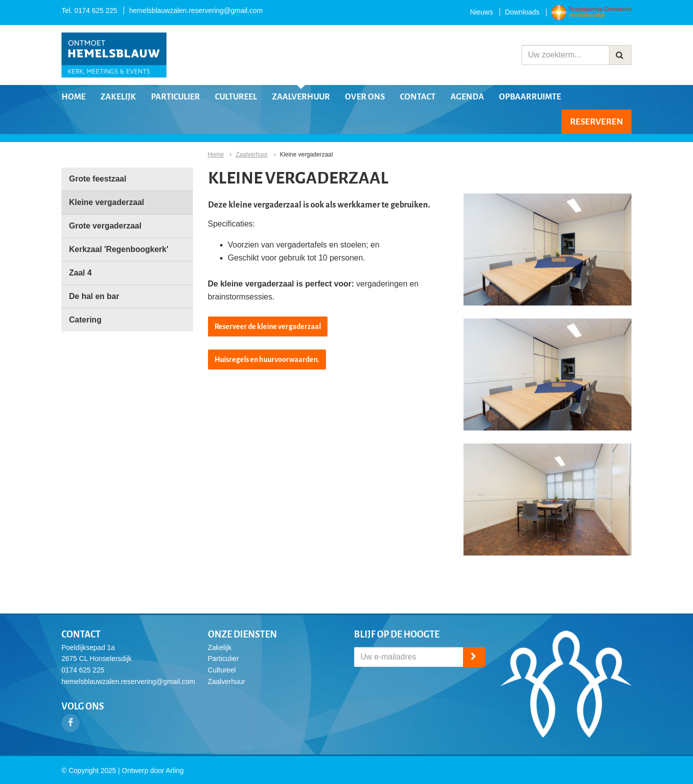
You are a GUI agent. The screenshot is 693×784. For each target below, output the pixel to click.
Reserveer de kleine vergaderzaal (268, 326)
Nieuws (481, 12)
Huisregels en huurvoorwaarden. (267, 359)
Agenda (467, 97)
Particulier (175, 97)
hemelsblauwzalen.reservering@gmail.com (196, 10)
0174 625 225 (96, 10)
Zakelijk (118, 97)
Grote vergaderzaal (105, 226)
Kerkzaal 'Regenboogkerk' (119, 249)
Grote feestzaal (98, 179)
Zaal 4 (80, 273)
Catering (85, 320)
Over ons (365, 97)
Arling (175, 770)
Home (73, 97)
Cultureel (236, 97)
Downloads (522, 12)
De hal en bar (94, 296)
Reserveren (596, 122)
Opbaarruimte (530, 97)
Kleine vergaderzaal (106, 202)
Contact (418, 97)
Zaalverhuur (301, 97)
